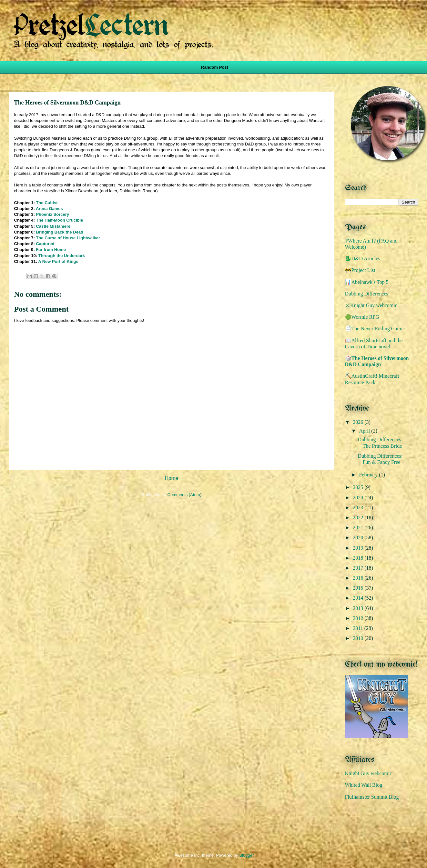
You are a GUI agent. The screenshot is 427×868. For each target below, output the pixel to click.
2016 (359, 578)
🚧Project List (360, 270)
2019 (359, 548)
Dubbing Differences (367, 294)
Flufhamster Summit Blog (372, 797)
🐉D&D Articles (363, 259)
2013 (359, 608)
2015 (359, 588)
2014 (359, 598)
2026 (359, 422)
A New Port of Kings (58, 261)
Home (172, 478)
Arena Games (49, 209)
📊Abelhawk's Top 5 (367, 282)
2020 (359, 538)
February (369, 475)
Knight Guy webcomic (369, 773)
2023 (359, 508)
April (365, 431)
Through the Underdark (62, 256)
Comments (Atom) (184, 495)
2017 (359, 568)
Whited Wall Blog (364, 785)
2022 (359, 518)
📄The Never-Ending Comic (375, 329)
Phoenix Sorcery (52, 214)
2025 (359, 487)
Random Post (215, 67)
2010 (359, 638)
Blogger (246, 855)
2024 (359, 498)
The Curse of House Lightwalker (68, 238)
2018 (359, 558)
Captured (45, 244)
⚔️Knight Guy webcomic (371, 305)
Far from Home (51, 249)
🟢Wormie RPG (362, 317)
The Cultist (47, 203)
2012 (359, 618)
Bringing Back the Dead (60, 232)
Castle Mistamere (53, 226)
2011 (358, 628)
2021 (359, 528)
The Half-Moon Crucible (59, 220)
